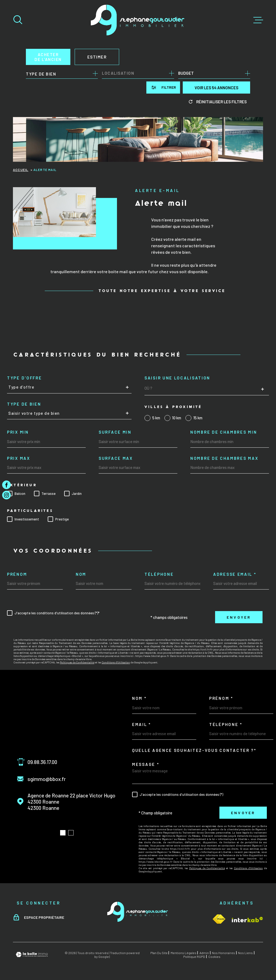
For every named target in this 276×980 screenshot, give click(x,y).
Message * (146, 764)
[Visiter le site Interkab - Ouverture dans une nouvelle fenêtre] (219, 919)
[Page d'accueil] (138, 20)
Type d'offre (24, 378)
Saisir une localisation (177, 378)
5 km (156, 418)
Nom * (139, 698)
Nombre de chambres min (224, 432)
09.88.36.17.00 (42, 762)
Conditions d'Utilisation (116, 662)
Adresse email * (235, 574)
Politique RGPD (194, 957)
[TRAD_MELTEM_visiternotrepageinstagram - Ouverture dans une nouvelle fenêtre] (6, 495)
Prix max (19, 458)
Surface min (115, 432)
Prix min (18, 432)
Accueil (21, 170)
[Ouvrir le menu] (258, 20)
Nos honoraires (223, 953)
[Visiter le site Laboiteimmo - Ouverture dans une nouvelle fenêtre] (32, 955)
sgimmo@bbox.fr (47, 779)
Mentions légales (184, 953)
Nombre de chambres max (224, 458)
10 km (177, 418)
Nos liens (245, 953)
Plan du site (159, 953)
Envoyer (239, 617)
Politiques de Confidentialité (77, 662)
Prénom (17, 574)
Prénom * (221, 698)
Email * (142, 724)
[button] (63, 833)
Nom (81, 574)
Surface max (116, 458)
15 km (198, 418)
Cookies (214, 957)
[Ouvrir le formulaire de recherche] (163, 88)
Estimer (97, 57)
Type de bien (24, 404)
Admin (204, 953)
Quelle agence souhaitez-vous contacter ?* (194, 750)
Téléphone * (226, 724)
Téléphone (159, 574)
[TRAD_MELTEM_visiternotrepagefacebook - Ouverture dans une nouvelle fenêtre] (6, 485)
